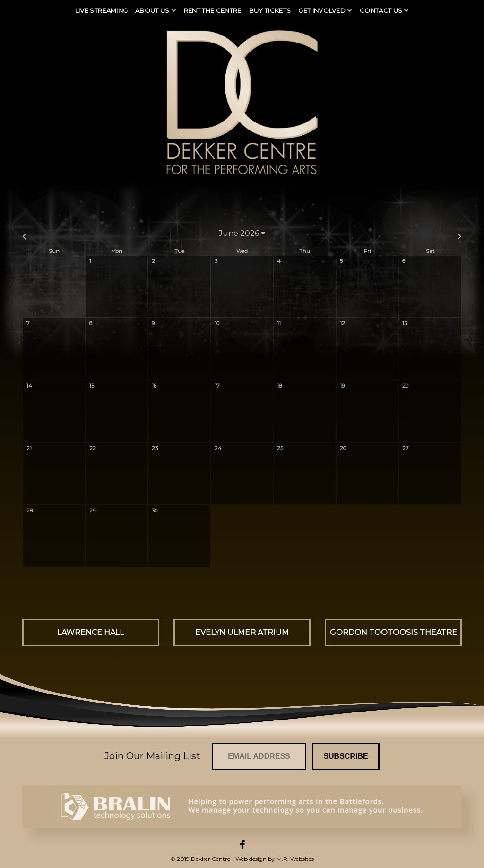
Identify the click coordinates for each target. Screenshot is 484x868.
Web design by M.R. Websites (275, 859)
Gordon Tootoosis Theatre (393, 632)
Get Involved (322, 10)
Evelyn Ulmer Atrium (242, 632)
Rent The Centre (213, 10)
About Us (152, 10)
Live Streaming (102, 10)
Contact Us (381, 10)
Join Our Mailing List (152, 756)
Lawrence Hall (91, 632)
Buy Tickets (270, 10)
